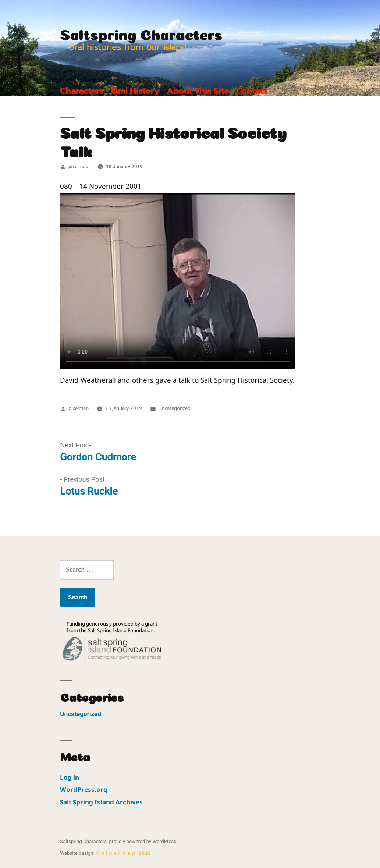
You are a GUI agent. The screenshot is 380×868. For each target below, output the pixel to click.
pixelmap (78, 166)
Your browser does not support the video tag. (178, 281)
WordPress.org (84, 789)
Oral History (135, 91)
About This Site (198, 91)
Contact (252, 91)
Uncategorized (174, 408)
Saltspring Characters (141, 33)
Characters (82, 91)
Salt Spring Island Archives (101, 802)
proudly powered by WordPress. (143, 841)
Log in (70, 777)
